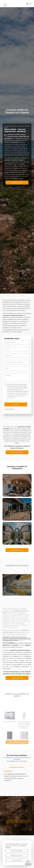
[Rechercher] (27, 4)
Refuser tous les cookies (17, 855)
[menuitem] (27, 4)
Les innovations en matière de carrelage (21, 581)
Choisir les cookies (17, 860)
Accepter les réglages (17, 851)
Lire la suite (21, 587)
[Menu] (31, 4)
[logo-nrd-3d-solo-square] (14, 4)
